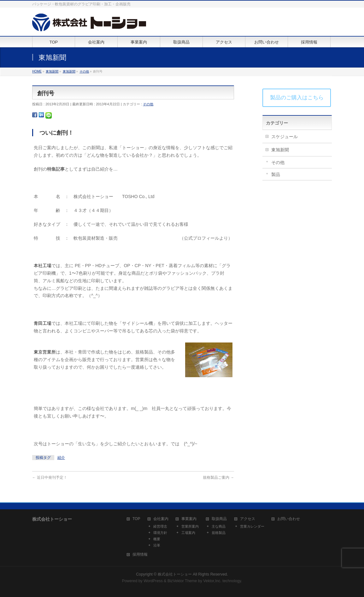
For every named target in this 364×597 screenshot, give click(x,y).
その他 (148, 104)
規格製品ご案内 (218, 477)
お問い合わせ (289, 519)
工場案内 (188, 533)
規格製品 (219, 533)
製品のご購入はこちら (297, 98)
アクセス (248, 519)
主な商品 (219, 526)
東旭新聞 (280, 150)
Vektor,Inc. (212, 581)
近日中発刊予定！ (50, 477)
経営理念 (160, 526)
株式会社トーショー (175, 574)
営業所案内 (190, 526)
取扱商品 (219, 519)
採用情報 (140, 555)
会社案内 (161, 519)
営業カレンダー (252, 526)
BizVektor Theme (182, 581)
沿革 (157, 545)
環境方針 (160, 533)
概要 (157, 539)
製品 (276, 174)
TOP (136, 519)
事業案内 (189, 519)
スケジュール (285, 137)
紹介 (61, 458)
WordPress (153, 581)
